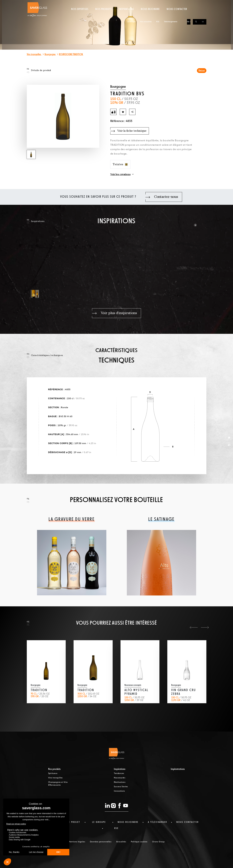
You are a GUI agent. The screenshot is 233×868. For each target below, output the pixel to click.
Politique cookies (139, 842)
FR (188, 3)
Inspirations (126, 15)
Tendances (119, 773)
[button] (195, 225)
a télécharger (157, 822)
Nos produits (104, 15)
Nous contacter (177, 15)
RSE (158, 3)
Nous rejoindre (150, 15)
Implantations (178, 769)
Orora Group (158, 842)
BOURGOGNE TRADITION (71, 55)
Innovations (119, 791)
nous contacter (188, 822)
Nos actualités (146, 3)
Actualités (121, 842)
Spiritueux (53, 773)
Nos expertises (80, 15)
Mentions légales (77, 842)
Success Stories (121, 787)
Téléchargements (171, 3)
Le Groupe (131, 3)
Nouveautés (120, 778)
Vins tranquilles (34, 55)
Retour (202, 71)
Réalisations (120, 782)
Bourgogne (50, 55)
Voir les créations (120, 175)
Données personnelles (101, 842)
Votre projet (71, 822)
